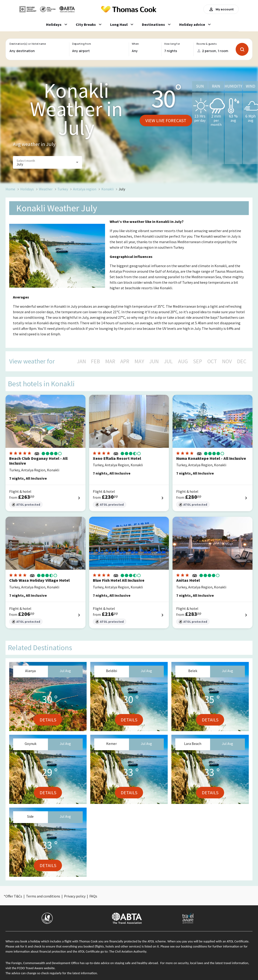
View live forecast (166, 120)
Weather (46, 189)
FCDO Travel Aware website (36, 968)
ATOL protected (26, 505)
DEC (242, 361)
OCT (212, 361)
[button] (47, 162)
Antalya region (85, 189)
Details (48, 720)
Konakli (107, 189)
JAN (81, 361)
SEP (198, 361)
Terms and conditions (43, 896)
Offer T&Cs (14, 896)
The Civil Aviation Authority (128, 951)
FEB (95, 361)
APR (125, 361)
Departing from (81, 44)
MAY (139, 361)
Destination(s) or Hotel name (28, 44)
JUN (154, 361)
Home (10, 189)
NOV (227, 361)
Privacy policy (75, 896)
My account (221, 9)
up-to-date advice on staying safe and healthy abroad (122, 963)
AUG (183, 361)
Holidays (27, 189)
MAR (110, 361)
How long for (172, 44)
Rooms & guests (207, 44)
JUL (168, 361)
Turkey (63, 189)
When (135, 44)
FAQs (93, 896)
